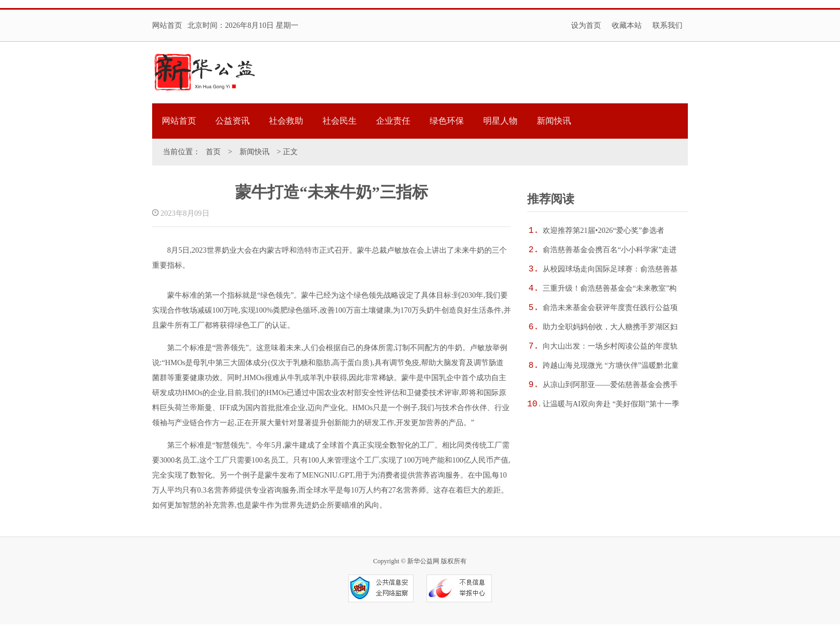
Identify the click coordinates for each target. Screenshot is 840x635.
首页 (213, 152)
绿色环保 (447, 121)
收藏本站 (627, 25)
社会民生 (340, 121)
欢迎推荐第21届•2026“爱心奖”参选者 (603, 230)
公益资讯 (232, 121)
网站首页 (167, 25)
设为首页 (586, 25)
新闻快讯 (554, 121)
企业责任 (393, 121)
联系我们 (667, 25)
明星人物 (500, 121)
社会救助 (286, 121)
